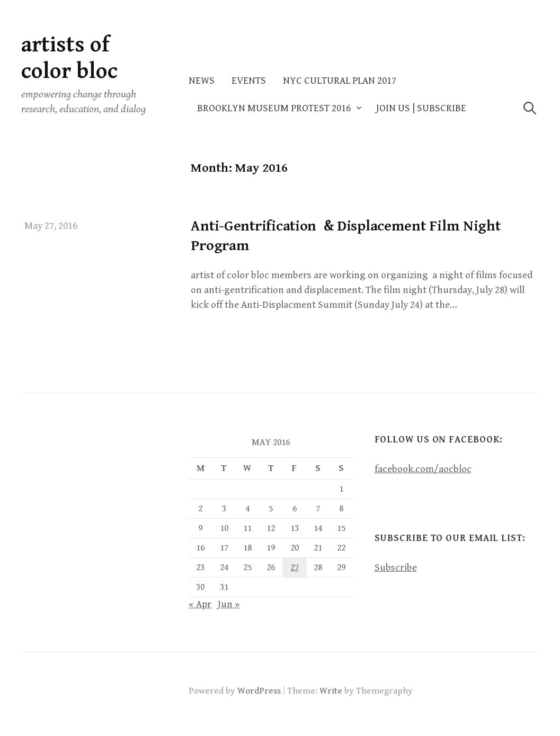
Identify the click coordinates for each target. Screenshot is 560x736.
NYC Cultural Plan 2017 (340, 81)
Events (249, 81)
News (202, 81)
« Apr (200, 604)
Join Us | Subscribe (421, 108)
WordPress (259, 691)
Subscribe (396, 568)
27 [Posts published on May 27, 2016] (295, 567)
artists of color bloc (69, 58)
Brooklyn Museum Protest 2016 (274, 108)
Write (331, 691)
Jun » (229, 604)
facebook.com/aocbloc (423, 469)
